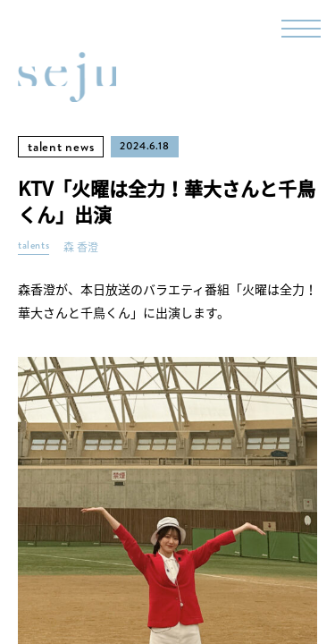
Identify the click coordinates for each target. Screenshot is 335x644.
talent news (61, 147)
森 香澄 (81, 247)
